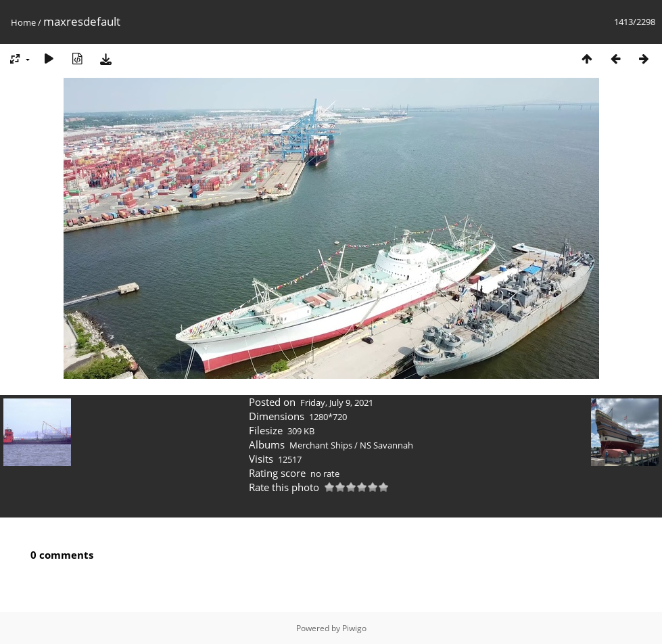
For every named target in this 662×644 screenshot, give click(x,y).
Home (23, 22)
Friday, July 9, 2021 (337, 402)
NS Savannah (386, 445)
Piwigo (354, 628)
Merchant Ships (321, 445)
